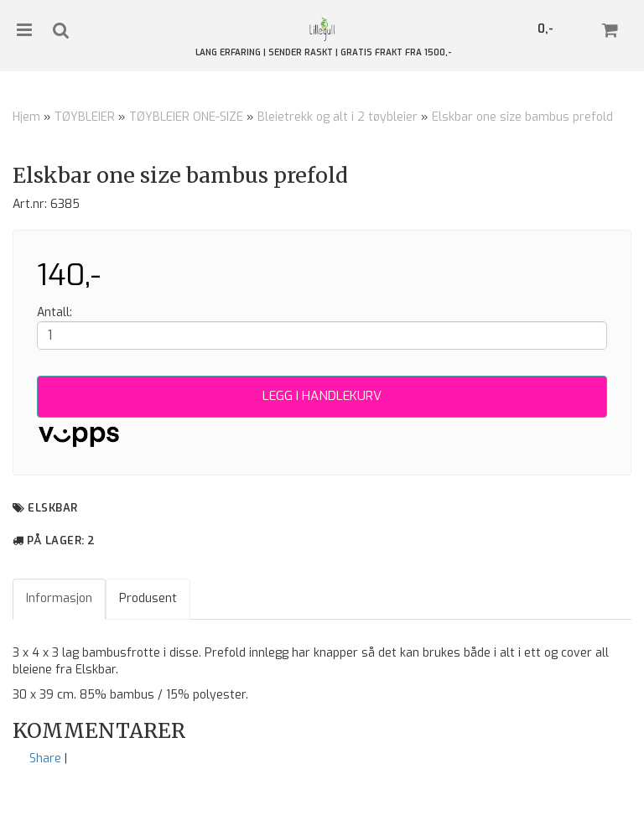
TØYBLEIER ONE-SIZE (186, 117)
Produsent (148, 598)
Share (45, 759)
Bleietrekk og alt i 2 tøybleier (338, 117)
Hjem (26, 117)
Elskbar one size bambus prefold (522, 117)
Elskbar (53, 508)
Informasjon (59, 598)
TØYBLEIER (85, 117)
